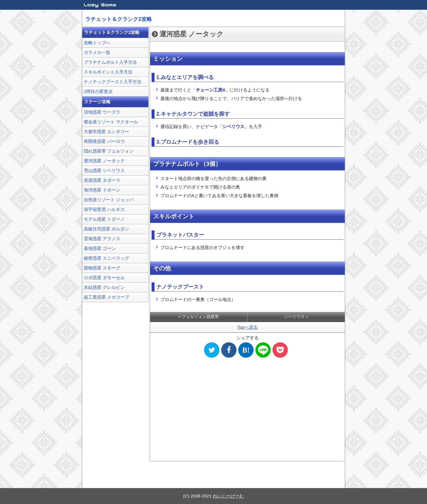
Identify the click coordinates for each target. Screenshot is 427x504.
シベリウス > (296, 317)
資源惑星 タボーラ (102, 180)
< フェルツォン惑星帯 (199, 317)
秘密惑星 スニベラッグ (106, 258)
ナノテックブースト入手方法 (113, 82)
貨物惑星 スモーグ (102, 268)
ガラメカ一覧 (97, 52)
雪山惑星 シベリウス (104, 170)
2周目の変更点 (98, 91)
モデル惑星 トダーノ (104, 219)
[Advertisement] (247, 410)
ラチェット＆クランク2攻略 (119, 19)
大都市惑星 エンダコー (106, 131)
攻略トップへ (97, 43)
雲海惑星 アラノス (102, 239)
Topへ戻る (247, 327)
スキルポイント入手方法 (108, 72)
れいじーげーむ (228, 496)
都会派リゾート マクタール (111, 122)
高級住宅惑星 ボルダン (106, 229)
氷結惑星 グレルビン (104, 287)
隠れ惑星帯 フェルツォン (109, 151)
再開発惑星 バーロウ (104, 141)
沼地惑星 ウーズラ (102, 112)
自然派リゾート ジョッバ (109, 200)
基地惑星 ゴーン (100, 248)
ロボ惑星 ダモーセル (104, 278)
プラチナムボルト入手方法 (110, 62)
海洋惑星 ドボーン (102, 190)
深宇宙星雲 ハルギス (104, 209)
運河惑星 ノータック (104, 161)
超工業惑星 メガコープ (106, 297)
